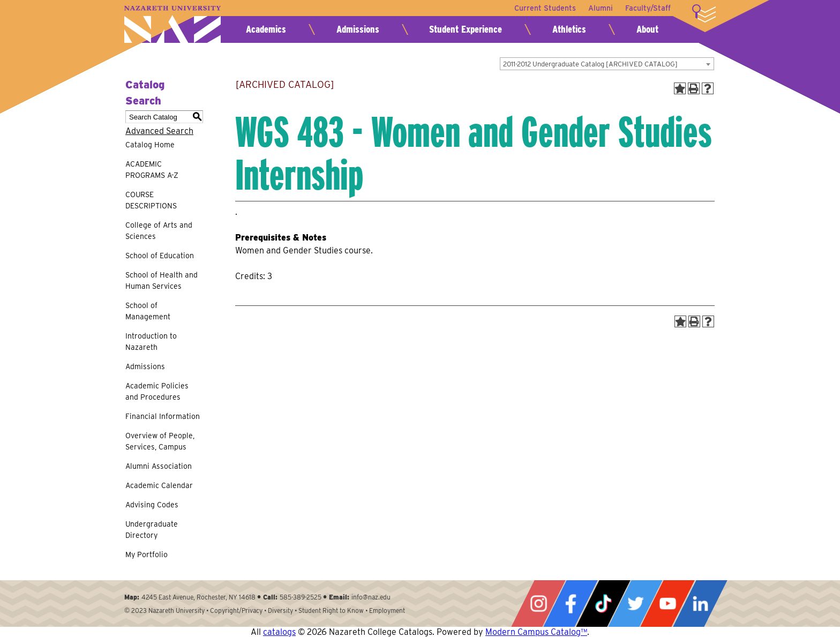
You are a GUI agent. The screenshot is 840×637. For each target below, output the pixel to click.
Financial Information (163, 416)
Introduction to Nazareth (151, 342)
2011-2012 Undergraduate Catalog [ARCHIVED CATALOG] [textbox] (590, 64)
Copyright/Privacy (236, 610)
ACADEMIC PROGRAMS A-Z (152, 170)
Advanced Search (159, 131)
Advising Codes (152, 505)
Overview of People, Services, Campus (160, 441)
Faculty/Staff (648, 8)
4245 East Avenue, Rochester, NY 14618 (198, 597)
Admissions (358, 29)
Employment (387, 610)
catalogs (279, 632)
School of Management (148, 311)
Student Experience (466, 29)
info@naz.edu (371, 597)
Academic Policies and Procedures (157, 391)
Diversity (280, 610)
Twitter (635, 604)
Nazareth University (172, 24)
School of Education (160, 256)
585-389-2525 (301, 597)
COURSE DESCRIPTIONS (151, 200)
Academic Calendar (159, 485)
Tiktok (603, 604)
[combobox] (607, 64)
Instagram (538, 604)
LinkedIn (700, 604)
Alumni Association (159, 466)
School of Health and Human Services (162, 280)
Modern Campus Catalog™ (536, 632)
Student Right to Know (331, 610)
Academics (266, 29)
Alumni (600, 8)
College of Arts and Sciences (159, 231)
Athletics (569, 29)
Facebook (571, 604)
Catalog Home (150, 145)
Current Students (544, 8)
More (704, 13)
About (647, 29)
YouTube (667, 604)
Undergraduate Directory (152, 530)
